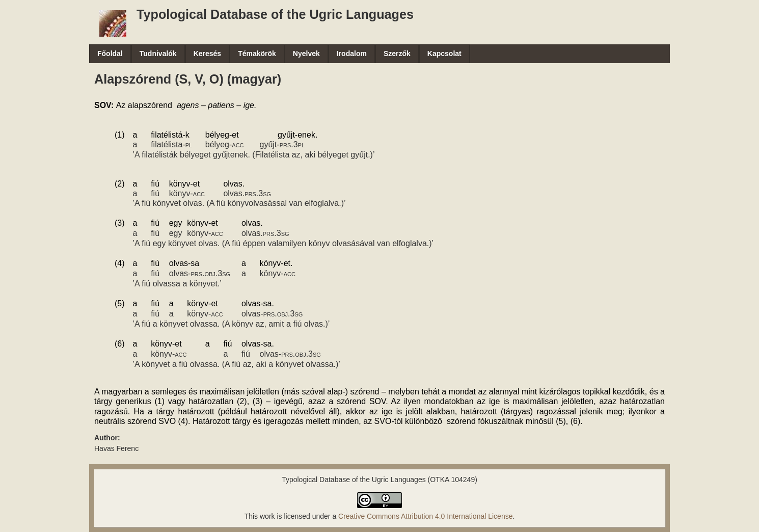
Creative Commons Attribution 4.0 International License (425, 516)
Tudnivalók (158, 54)
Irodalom (352, 54)
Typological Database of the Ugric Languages (275, 14)
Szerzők (397, 54)
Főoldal (110, 54)
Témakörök (257, 54)
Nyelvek (306, 54)
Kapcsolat (444, 54)
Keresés (208, 54)
